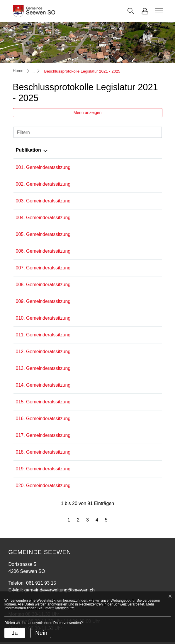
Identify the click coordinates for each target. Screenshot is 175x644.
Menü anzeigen (88, 113)
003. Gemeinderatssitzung (43, 201)
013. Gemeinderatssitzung (43, 368)
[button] (131, 11)
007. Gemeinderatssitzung (43, 268)
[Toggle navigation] (158, 11)
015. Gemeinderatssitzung (43, 402)
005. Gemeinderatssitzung (43, 234)
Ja (15, 633)
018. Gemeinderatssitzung (43, 452)
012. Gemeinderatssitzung (43, 352)
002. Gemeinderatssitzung (43, 184)
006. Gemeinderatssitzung (43, 251)
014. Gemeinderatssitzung (43, 385)
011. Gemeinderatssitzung (43, 335)
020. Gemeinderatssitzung (43, 485)
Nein (41, 633)
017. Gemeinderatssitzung (43, 435)
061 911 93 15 (41, 583)
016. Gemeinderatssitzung (43, 419)
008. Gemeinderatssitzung (43, 285)
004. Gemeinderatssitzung (43, 218)
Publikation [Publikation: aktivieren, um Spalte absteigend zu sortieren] (28, 150)
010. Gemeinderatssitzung (43, 318)
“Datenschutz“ (63, 608)
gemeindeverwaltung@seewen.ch (60, 590)
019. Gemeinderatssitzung (43, 469)
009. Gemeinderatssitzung (43, 301)
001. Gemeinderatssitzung (43, 167)
